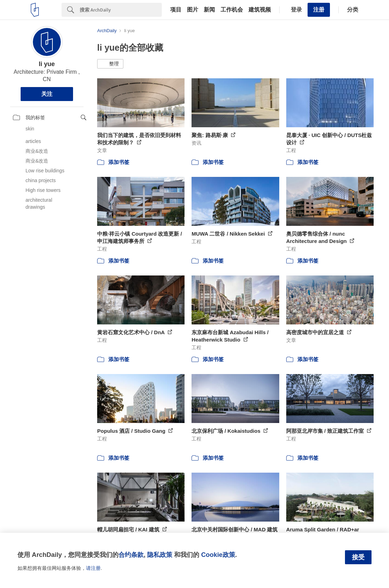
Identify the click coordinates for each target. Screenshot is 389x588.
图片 (193, 10)
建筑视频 (260, 10)
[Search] (121, 10)
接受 (358, 557)
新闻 (209, 10)
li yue (47, 64)
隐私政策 (160, 555)
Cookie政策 (218, 555)
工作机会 (232, 10)
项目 (176, 10)
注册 (319, 10)
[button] (110, 64)
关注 (47, 94)
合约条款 (131, 555)
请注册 (93, 568)
